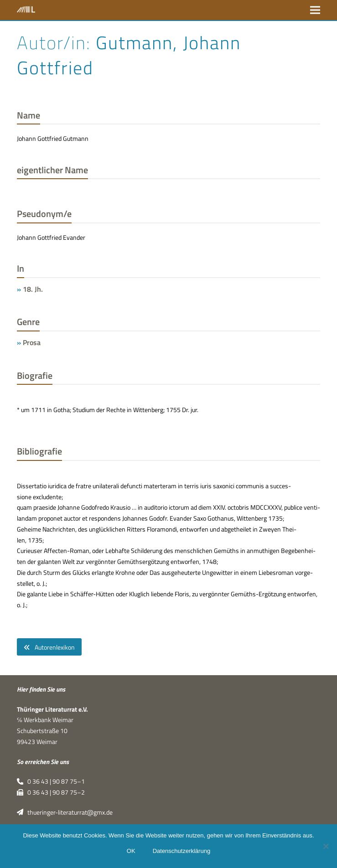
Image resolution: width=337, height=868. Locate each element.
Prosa (32, 342)
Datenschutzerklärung (181, 851)
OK (131, 851)
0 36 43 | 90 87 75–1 (51, 782)
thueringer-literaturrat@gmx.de (65, 812)
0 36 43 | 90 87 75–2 (51, 793)
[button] (315, 10)
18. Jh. (33, 289)
